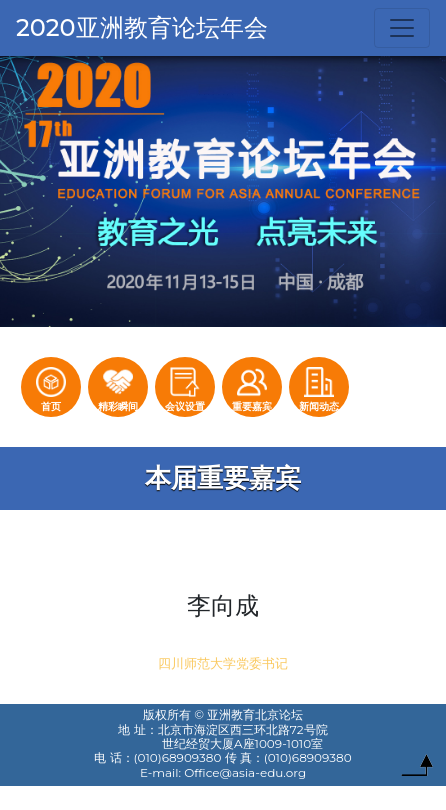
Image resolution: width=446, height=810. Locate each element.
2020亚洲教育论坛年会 (142, 27)
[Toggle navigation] (402, 28)
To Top (417, 770)
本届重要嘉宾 (223, 477)
